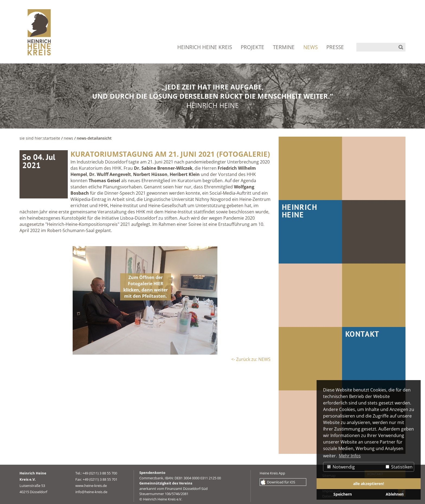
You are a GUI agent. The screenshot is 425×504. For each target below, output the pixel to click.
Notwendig (341, 467)
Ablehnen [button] (395, 494)
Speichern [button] (343, 494)
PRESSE (335, 47)
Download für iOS (281, 482)
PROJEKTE (252, 47)
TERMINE (284, 47)
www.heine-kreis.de (91, 486)
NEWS (310, 47)
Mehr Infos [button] (350, 456)
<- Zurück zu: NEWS (251, 359)
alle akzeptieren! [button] (369, 484)
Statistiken (399, 467)
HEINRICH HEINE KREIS (205, 47)
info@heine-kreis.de (91, 492)
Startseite (52, 138)
